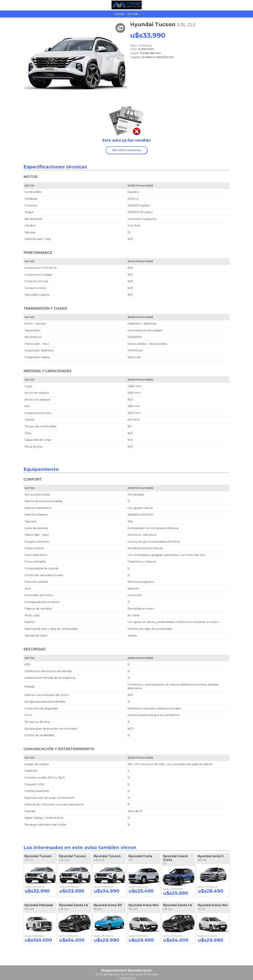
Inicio (120, 14)
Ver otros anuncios (127, 150)
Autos (133, 14)
